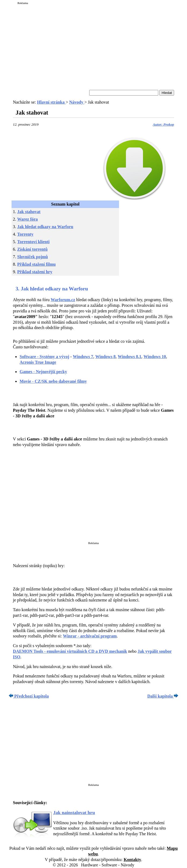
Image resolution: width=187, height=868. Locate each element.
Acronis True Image (38, 362)
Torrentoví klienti (33, 242)
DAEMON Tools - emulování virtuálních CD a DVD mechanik (70, 651)
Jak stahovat (29, 212)
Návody (77, 102)
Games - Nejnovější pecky (43, 372)
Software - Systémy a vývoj (44, 357)
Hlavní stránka (51, 102)
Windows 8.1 (130, 357)
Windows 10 (155, 357)
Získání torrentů (32, 249)
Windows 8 (106, 357)
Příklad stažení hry (35, 272)
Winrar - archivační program (90, 636)
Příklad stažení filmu (36, 264)
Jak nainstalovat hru (74, 812)
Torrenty (25, 234)
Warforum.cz (63, 300)
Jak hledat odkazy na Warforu (45, 227)
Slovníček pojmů (33, 257)
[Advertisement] (93, 43)
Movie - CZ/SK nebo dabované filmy (53, 381)
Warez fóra (28, 219)
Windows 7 (83, 357)
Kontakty (132, 860)
